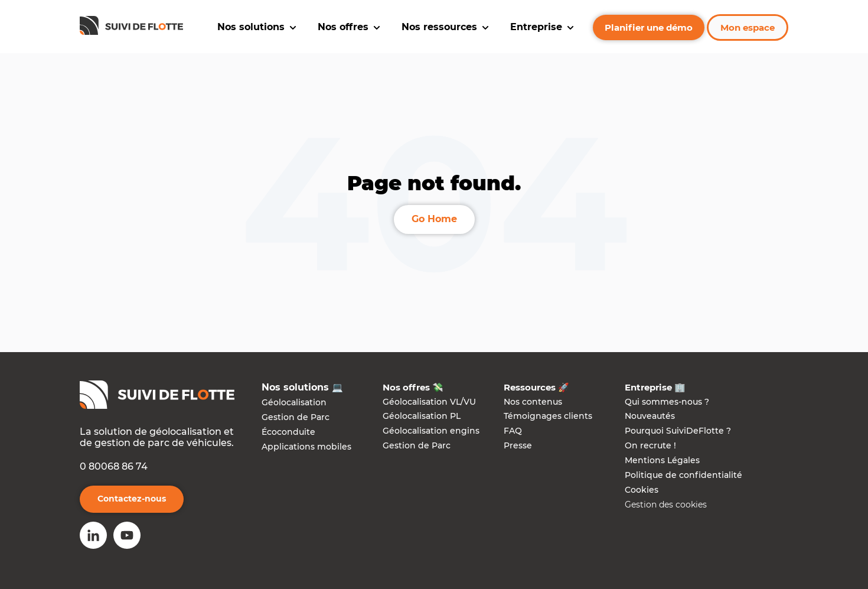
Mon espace (748, 27)
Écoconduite (288, 432)
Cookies (642, 490)
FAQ (513, 431)
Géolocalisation (294, 402)
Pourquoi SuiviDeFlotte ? (678, 431)
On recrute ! (650, 445)
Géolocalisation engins (431, 431)
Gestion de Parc (296, 417)
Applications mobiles (306, 447)
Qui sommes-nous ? (667, 402)
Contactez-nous (132, 499)
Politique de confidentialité (683, 475)
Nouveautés (650, 416)
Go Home (434, 219)
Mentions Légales (662, 460)
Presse (518, 445)
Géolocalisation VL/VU (429, 402)
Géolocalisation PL (422, 416)
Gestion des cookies (666, 505)
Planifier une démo (649, 27)
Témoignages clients (548, 416)
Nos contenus (533, 402)
